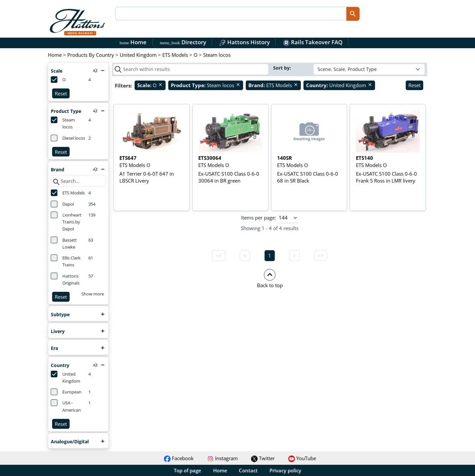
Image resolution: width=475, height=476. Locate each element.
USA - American (66, 406)
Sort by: (283, 68)
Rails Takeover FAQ (313, 42)
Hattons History (245, 42)
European (66, 392)
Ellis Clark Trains (66, 261)
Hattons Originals (65, 279)
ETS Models (68, 193)
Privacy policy (285, 470)
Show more (93, 294)
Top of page (188, 470)
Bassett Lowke (64, 243)
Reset (61, 93)
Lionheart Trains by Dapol (66, 222)
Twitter (263, 458)
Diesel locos (68, 138)
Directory (183, 42)
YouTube (302, 458)
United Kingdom (65, 377)
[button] (270, 278)
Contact (248, 470)
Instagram (222, 458)
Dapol (62, 204)
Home (133, 42)
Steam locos (63, 123)
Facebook (179, 458)
